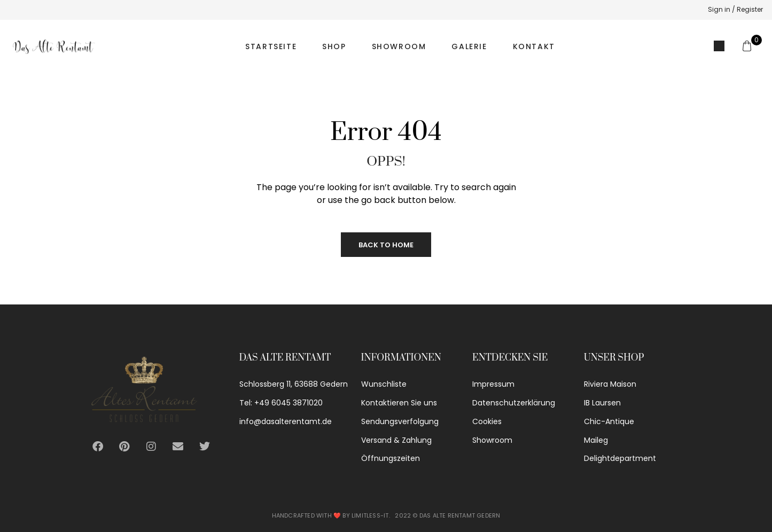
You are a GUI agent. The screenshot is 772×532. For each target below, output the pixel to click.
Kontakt (534, 46)
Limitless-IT (370, 515)
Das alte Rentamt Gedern (460, 515)
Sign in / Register (735, 9)
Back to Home (386, 245)
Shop (334, 46)
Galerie (469, 46)
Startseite (271, 46)
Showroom (399, 46)
